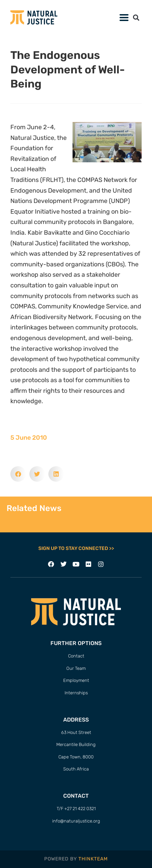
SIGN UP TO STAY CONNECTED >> (76, 548)
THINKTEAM (93, 859)
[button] (136, 17)
